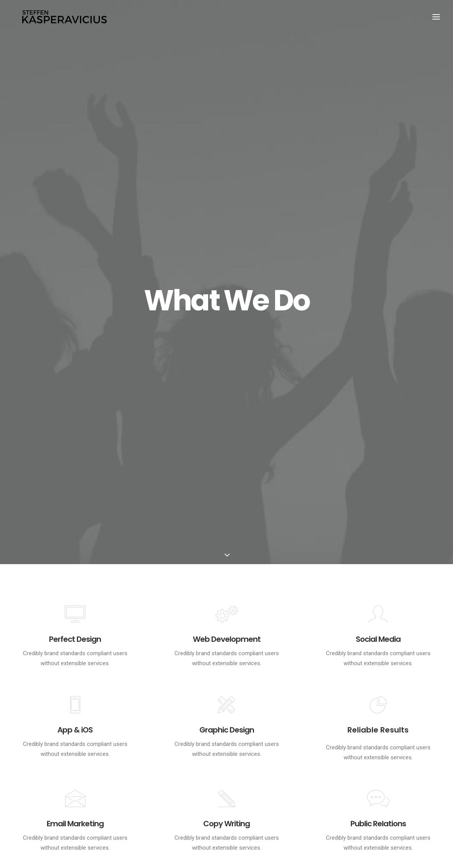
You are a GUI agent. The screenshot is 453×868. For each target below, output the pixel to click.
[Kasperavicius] (65, 18)
